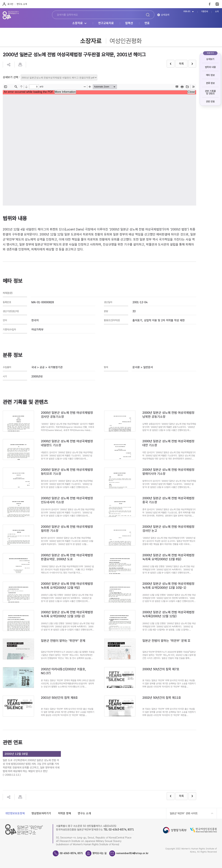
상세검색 (165, 15)
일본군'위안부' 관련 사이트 (184, 813)
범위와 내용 (210, 67)
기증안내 (204, 12)
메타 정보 (210, 75)
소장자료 (78, 23)
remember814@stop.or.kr (136, 853)
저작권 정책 (64, 813)
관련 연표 (210, 101)
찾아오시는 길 (102, 853)
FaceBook (210, 4)
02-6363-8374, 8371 (72, 853)
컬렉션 (129, 23)
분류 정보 (210, 83)
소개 (217, 12)
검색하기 (148, 15)
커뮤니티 (187, 12)
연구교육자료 (106, 23)
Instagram (217, 4)
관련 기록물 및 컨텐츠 (210, 92)
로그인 (10, 4)
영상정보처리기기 (41, 813)
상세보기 (210, 59)
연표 (147, 23)
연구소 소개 (22, 4)
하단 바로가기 (0, 0)
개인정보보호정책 (15, 813)
